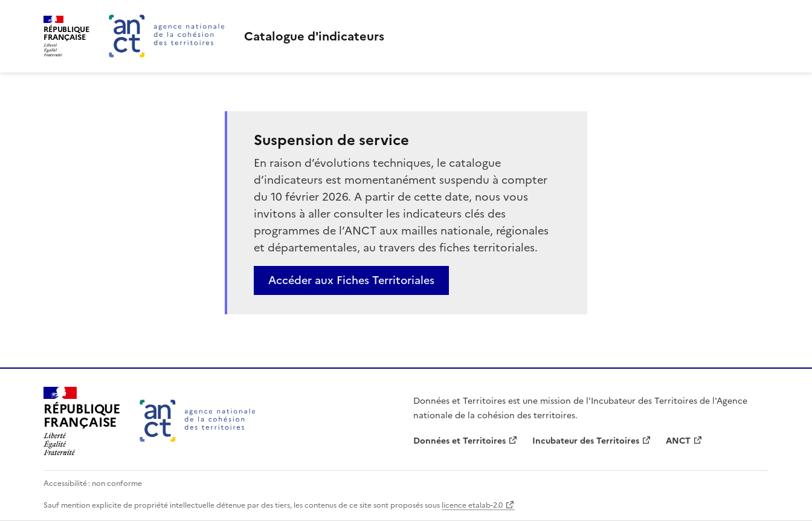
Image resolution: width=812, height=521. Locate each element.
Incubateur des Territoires (586, 441)
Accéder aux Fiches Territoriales (351, 280)
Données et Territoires (459, 441)
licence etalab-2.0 (472, 505)
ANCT (678, 441)
